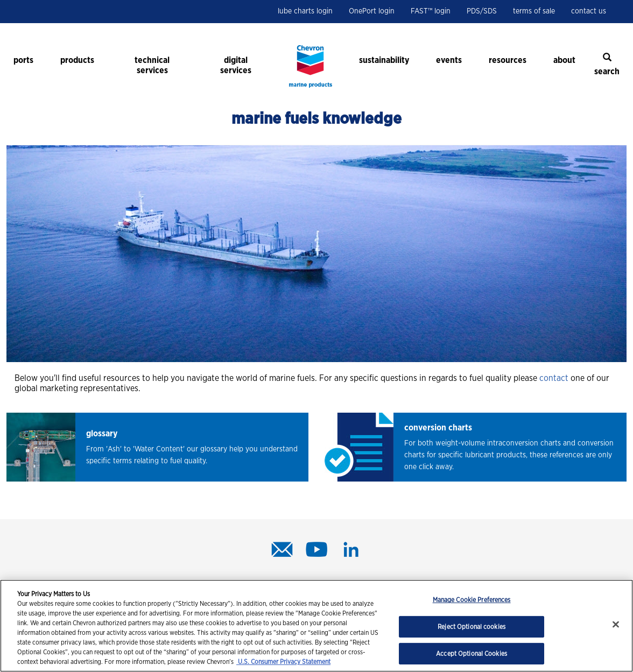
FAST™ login (431, 11)
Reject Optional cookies (472, 627)
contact (554, 378)
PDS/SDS (482, 11)
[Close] (616, 625)
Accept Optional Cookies (472, 654)
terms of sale (534, 11)
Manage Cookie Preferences (472, 600)
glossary (102, 434)
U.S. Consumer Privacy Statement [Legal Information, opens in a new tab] (283, 662)
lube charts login (305, 11)
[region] (316, 626)
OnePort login (372, 11)
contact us (589, 11)
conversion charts (438, 428)
